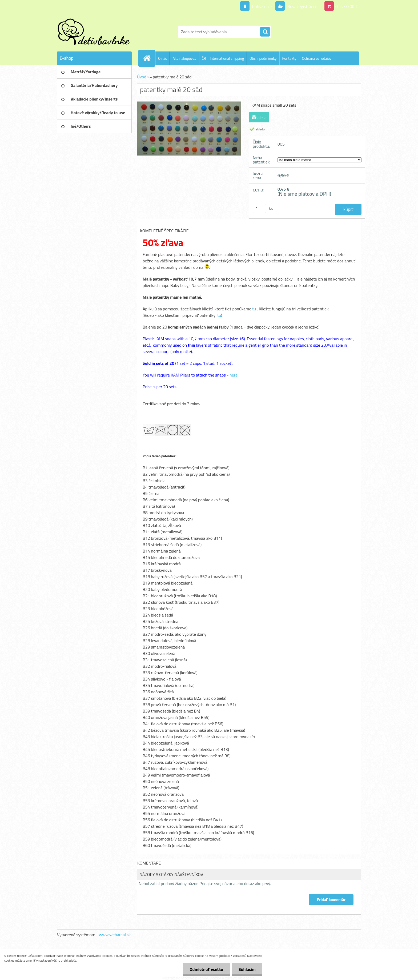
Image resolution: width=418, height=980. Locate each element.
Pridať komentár (331, 900)
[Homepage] (149, 58)
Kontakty (289, 58)
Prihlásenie (262, 6)
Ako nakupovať (184, 58)
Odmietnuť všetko (206, 969)
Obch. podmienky (263, 58)
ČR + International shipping (223, 58)
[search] (265, 32)
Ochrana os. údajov (317, 58)
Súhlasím (247, 969)
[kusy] (259, 208)
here (234, 375)
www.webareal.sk (115, 935)
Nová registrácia (301, 6)
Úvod (142, 77)
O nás (162, 58)
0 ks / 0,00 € (347, 6)
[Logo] (94, 32)
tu (254, 309)
